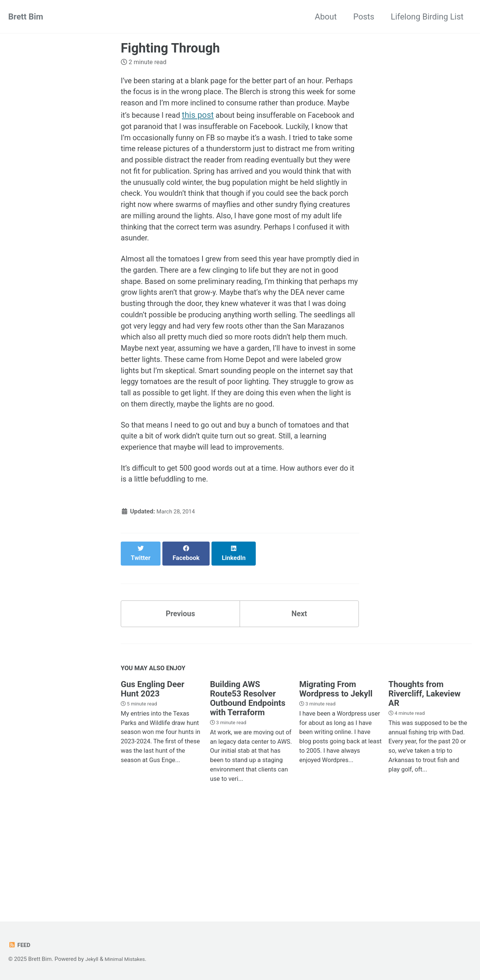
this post (284, 119)
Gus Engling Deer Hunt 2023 (153, 777)
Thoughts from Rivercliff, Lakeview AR (424, 782)
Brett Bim (26, 17)
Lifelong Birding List (427, 17)
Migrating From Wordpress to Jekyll (336, 777)
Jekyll (92, 959)
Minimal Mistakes (128, 959)
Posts (364, 17)
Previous (181, 700)
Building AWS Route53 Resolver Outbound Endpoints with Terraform (248, 787)
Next (299, 700)
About (326, 17)
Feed (20, 945)
